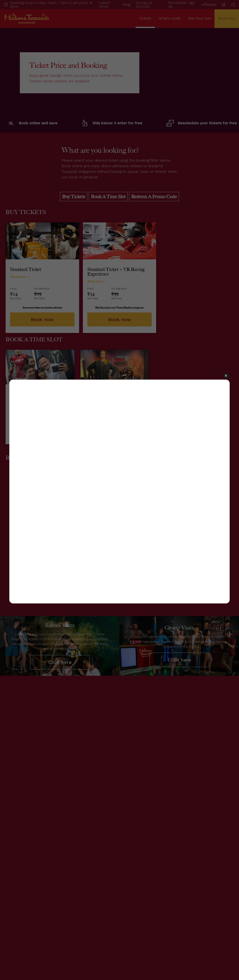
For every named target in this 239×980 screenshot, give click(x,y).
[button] (226, 376)
